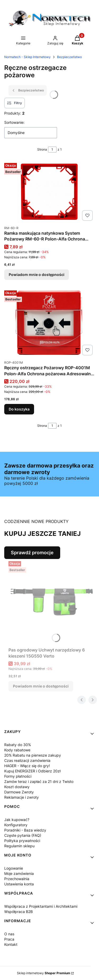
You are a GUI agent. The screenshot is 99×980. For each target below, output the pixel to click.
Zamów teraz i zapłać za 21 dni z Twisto (39, 781)
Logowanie (14, 868)
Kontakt (11, 944)
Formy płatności (18, 776)
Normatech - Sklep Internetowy (27, 57)
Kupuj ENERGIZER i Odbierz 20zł (32, 771)
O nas (9, 934)
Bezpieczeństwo (69, 57)
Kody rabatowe (17, 750)
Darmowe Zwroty (19, 792)
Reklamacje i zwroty (22, 797)
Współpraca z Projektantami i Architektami (41, 906)
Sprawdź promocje (32, 553)
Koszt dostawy (17, 787)
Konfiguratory (16, 825)
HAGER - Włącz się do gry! (27, 766)
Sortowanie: (14, 122)
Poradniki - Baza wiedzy (25, 830)
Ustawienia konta (19, 884)
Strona (42, 149)
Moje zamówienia (19, 873)
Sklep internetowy (44, 973)
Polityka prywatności (22, 841)
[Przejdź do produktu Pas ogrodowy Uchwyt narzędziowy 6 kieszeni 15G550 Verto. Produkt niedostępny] (52, 602)
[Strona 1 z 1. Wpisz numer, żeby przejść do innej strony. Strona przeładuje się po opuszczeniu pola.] (52, 150)
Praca (9, 939)
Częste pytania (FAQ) (23, 835)
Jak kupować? (17, 820)
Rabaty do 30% (18, 745)
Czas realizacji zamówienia (27, 760)
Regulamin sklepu (19, 846)
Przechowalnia (17, 879)
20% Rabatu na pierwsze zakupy (33, 755)
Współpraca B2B (18, 912)
